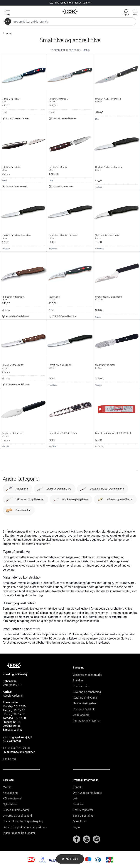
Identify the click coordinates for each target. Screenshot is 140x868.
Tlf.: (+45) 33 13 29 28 (16, 748)
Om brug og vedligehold (17, 816)
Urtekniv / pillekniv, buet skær (23, 237)
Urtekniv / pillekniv (23, 100)
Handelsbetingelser (85, 703)
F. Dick (5, 112)
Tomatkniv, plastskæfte (70, 366)
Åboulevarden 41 (13, 696)
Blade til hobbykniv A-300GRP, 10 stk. (114, 433)
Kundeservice (81, 686)
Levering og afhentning (87, 692)
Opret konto (80, 821)
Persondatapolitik (84, 709)
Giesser (98, 317)
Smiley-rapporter (83, 810)
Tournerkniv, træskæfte (23, 298)
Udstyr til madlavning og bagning (23, 821)
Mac (97, 119)
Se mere (86, 3)
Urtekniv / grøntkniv (70, 100)
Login (76, 827)
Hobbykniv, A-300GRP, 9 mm (63, 433)
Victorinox (99, 187)
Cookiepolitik (81, 715)
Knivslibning (10, 793)
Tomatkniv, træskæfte (23, 366)
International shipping (86, 721)
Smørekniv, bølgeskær (23, 434)
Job (75, 799)
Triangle (98, 385)
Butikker (78, 681)
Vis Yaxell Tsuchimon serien (15, 187)
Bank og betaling (83, 816)
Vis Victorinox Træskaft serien (16, 316)
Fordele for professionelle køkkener (25, 827)
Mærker (8, 787)
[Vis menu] (8, 12)
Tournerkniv (70, 298)
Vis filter (70, 859)
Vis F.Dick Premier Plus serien (16, 118)
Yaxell (4, 180)
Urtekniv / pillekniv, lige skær (117, 168)
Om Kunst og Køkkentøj (87, 793)
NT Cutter (53, 446)
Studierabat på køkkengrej (19, 833)
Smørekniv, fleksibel (117, 366)
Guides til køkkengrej (16, 810)
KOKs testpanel (12, 799)
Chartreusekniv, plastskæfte (117, 298)
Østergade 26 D (12, 685)
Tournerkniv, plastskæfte (117, 237)
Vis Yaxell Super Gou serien (61, 187)
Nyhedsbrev (10, 804)
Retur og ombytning (85, 698)
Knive (9, 34)
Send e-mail (10, 759)
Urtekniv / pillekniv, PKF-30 (117, 100)
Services (78, 804)
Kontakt (78, 787)
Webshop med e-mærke (87, 675)
